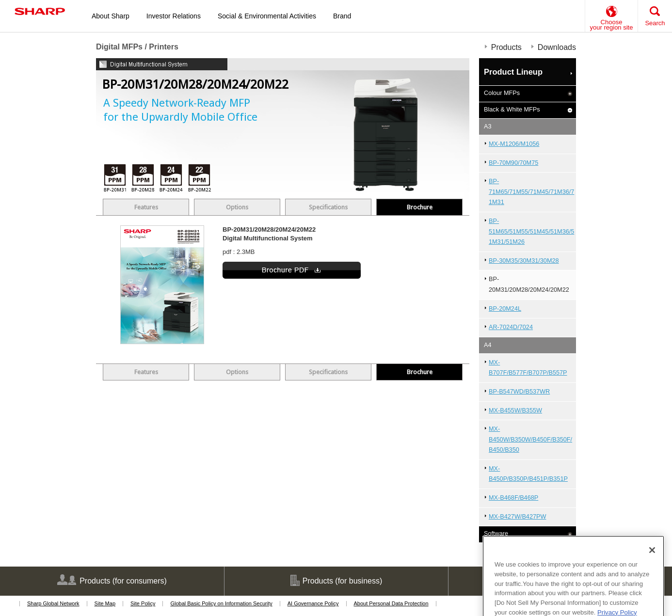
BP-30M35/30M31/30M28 (524, 261)
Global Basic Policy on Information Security (221, 603)
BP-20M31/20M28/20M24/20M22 (529, 284)
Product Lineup (513, 72)
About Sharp (111, 16)
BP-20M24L (505, 309)
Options (237, 207)
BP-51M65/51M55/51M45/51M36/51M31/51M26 (531, 231)
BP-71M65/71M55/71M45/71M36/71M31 (531, 192)
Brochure (420, 207)
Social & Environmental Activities (267, 16)
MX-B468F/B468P (513, 498)
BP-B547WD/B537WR (519, 392)
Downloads (557, 47)
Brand (342, 16)
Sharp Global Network (53, 603)
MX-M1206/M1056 (514, 144)
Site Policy (143, 603)
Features (146, 207)
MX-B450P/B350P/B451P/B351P (528, 474)
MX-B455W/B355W (515, 411)
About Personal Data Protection (391, 603)
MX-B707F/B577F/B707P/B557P (528, 368)
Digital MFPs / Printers (137, 47)
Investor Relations (174, 16)
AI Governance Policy (313, 603)
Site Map (105, 603)
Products (506, 47)
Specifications (328, 207)
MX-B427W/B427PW (517, 517)
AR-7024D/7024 (511, 327)
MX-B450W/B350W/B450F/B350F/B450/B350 (530, 439)
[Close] (652, 570)
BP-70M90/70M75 (513, 163)
